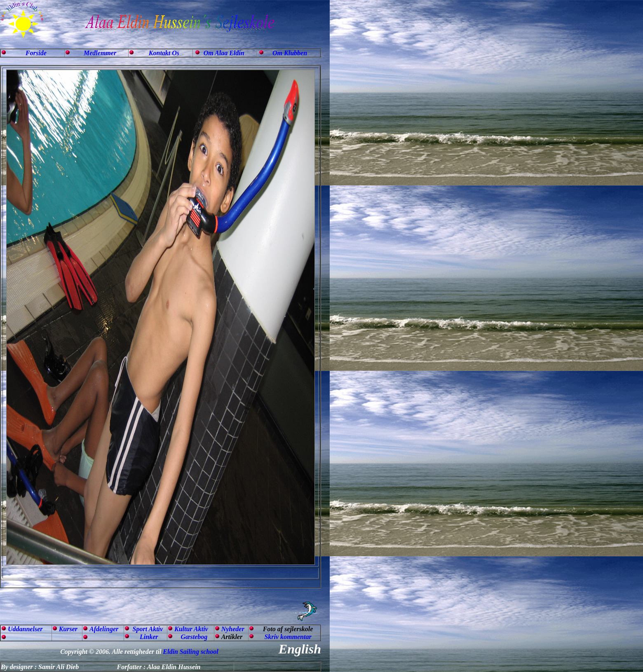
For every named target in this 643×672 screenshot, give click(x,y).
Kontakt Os (164, 53)
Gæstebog (194, 637)
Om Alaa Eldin (224, 53)
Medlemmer (100, 53)
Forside (36, 53)
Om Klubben (290, 53)
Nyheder (233, 629)
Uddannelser (25, 629)
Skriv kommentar (288, 637)
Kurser (68, 629)
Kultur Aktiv (191, 629)
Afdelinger (104, 629)
